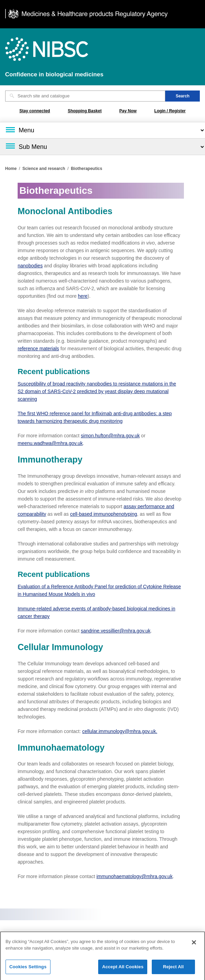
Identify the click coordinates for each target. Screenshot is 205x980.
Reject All (173, 969)
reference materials (38, 349)
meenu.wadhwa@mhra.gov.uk (50, 443)
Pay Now (128, 111)
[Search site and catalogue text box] (85, 96)
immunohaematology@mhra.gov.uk (134, 876)
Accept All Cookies (123, 969)
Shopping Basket (85, 111)
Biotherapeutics (87, 169)
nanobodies (30, 266)
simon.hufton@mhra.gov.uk (110, 436)
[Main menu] (102, 130)
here (83, 296)
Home (11, 169)
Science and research (44, 169)
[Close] (194, 945)
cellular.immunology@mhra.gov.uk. (120, 731)
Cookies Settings (28, 969)
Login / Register (170, 111)
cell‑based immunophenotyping (104, 514)
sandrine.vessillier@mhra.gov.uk (116, 631)
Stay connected (35, 111)
